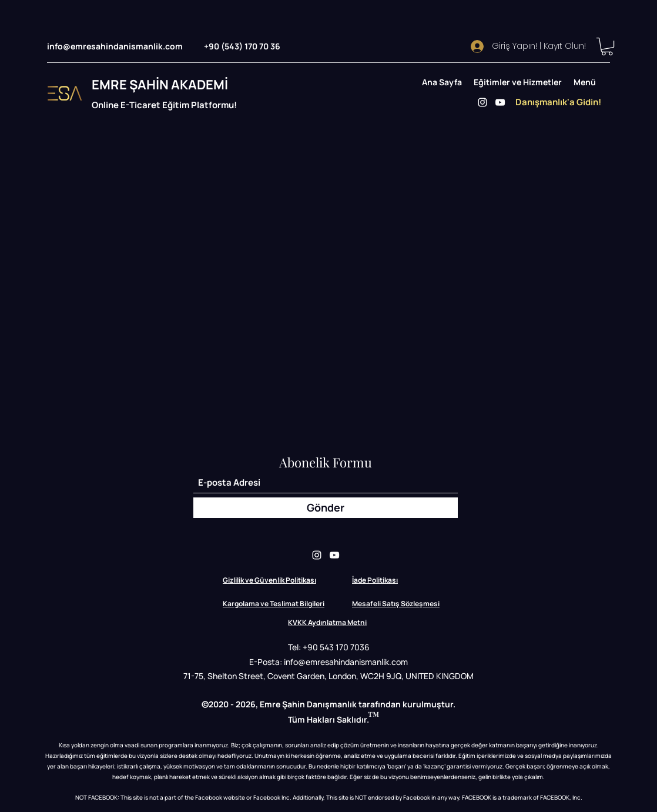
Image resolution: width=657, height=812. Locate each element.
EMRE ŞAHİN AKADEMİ (160, 85)
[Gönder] (326, 508)
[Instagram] (482, 102)
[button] (607, 46)
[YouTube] (500, 102)
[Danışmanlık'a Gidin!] (558, 102)
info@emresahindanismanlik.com (115, 46)
